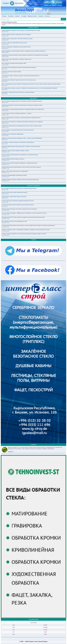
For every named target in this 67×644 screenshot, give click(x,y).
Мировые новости (32, 16)
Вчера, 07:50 (5, 69)
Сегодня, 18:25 (5, 190)
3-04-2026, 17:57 (5, 164)
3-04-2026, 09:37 (5, 177)
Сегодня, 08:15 (5, 198)
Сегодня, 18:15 (5, 32)
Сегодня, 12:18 (5, 36)
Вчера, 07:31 (5, 73)
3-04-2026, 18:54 (5, 214)
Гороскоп (41, 16)
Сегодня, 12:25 (5, 115)
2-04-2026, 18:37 (5, 181)
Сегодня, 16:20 (5, 107)
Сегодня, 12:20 (5, 119)
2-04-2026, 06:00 (5, 235)
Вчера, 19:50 (5, 140)
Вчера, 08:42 (5, 148)
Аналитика (11, 16)
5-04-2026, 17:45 (5, 152)
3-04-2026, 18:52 (5, 219)
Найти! (63, 19)
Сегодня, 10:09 (5, 131)
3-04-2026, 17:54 (5, 173)
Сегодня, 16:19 (5, 111)
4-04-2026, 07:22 (5, 210)
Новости (17, 16)
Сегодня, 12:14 (5, 123)
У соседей (24, 16)
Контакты (47, 16)
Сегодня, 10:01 (5, 194)
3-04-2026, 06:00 (5, 227)
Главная (4, 16)
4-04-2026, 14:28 (5, 156)
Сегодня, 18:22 (5, 103)
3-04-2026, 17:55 (5, 169)
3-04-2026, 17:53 (5, 223)
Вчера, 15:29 (5, 144)
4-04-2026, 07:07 (5, 160)
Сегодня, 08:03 (5, 136)
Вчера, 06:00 (5, 77)
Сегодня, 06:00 (5, 40)
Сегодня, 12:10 (5, 127)
